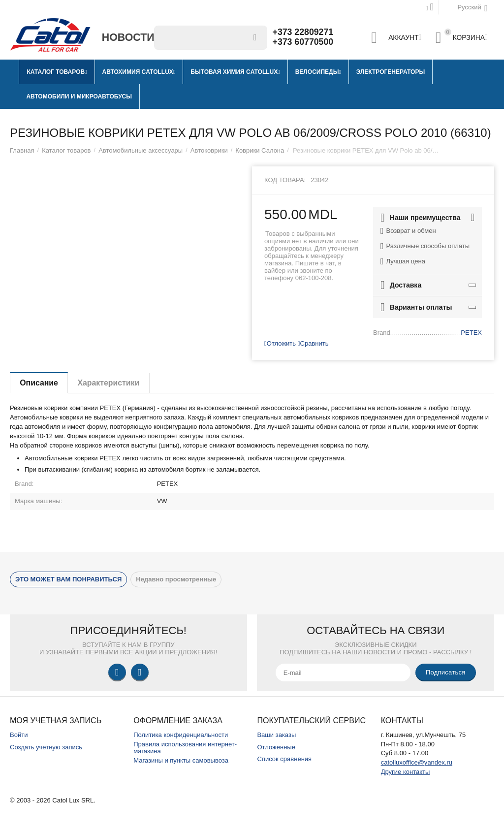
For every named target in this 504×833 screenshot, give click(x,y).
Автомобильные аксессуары (141, 150)
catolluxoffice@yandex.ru (417, 762)
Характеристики (110, 383)
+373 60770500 (304, 42)
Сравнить (313, 343)
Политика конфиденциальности (181, 735)
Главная (22, 150)
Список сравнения (284, 759)
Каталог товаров (66, 150)
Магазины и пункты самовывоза (181, 760)
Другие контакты (406, 772)
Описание (39, 383)
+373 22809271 (304, 32)
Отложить (280, 343)
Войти (19, 735)
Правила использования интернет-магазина (185, 748)
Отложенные (276, 747)
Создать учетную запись (46, 747)
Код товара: (285, 180)
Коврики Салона (260, 150)
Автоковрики (209, 150)
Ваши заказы (276, 735)
